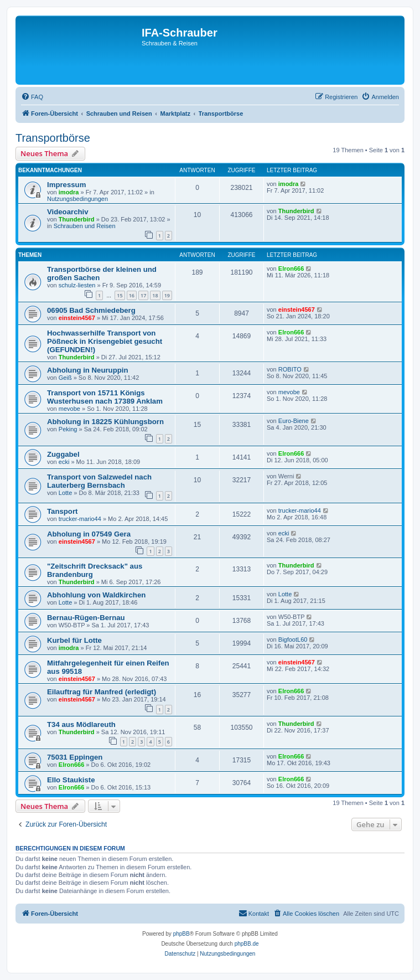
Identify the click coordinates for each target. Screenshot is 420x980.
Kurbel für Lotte (74, 640)
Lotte (65, 493)
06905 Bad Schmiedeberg (91, 310)
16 (132, 295)
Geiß (65, 378)
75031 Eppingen (75, 757)
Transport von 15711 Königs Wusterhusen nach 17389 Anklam (105, 397)
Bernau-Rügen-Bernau (86, 618)
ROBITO (290, 369)
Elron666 (291, 269)
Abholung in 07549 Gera (89, 534)
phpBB (182, 934)
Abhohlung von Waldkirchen (96, 595)
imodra (69, 192)
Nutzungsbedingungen (77, 199)
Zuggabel (63, 454)
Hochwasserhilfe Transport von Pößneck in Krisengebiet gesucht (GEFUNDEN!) (105, 341)
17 (143, 295)
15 (120, 295)
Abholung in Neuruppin (88, 370)
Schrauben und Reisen (85, 226)
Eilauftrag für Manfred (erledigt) (102, 692)
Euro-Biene (294, 421)
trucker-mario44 (80, 519)
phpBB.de (247, 944)
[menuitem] (32, 97)
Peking (68, 429)
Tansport (62, 511)
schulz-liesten (77, 285)
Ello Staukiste (71, 780)
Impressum (66, 185)
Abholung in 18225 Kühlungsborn (105, 422)
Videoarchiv (68, 212)
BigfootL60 (293, 639)
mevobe (69, 409)
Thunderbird (77, 219)
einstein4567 (77, 318)
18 (155, 295)
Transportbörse (53, 138)
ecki (64, 462)
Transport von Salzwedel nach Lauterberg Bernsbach (99, 481)
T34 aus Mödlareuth (81, 724)
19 (167, 295)
